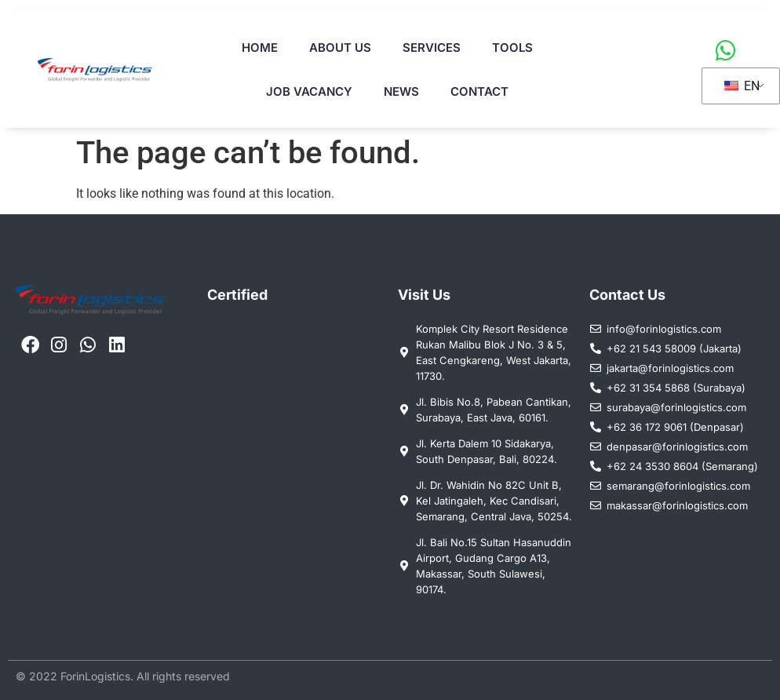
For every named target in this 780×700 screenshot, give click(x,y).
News (401, 91)
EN (742, 86)
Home (260, 47)
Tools (512, 47)
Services (432, 47)
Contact (479, 91)
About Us (340, 47)
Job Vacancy (309, 91)
